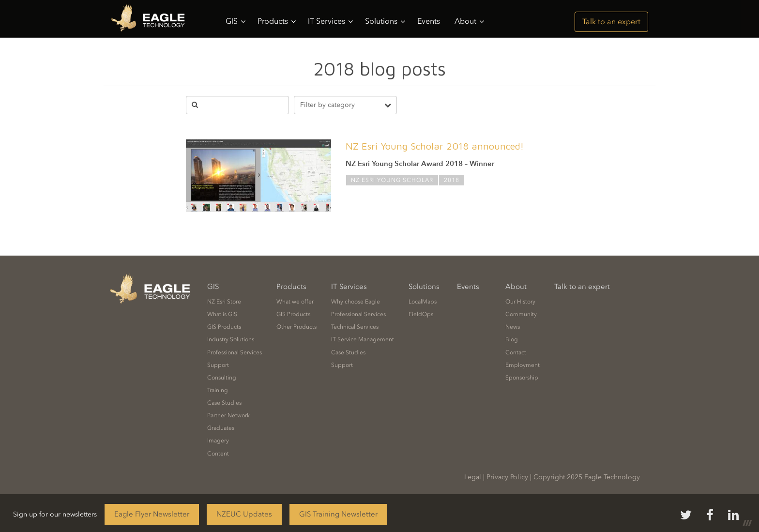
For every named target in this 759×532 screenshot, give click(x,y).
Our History (520, 302)
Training (218, 390)
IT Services (330, 21)
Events (429, 21)
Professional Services (235, 352)
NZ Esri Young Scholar (392, 180)
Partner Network (228, 415)
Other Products (296, 327)
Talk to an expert (611, 22)
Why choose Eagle (356, 302)
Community (521, 314)
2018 (452, 180)
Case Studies (224, 403)
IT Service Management (363, 339)
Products (277, 21)
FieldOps (421, 314)
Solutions (385, 21)
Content (218, 454)
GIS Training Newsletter (338, 514)
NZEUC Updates (244, 514)
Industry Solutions (231, 339)
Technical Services (355, 327)
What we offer (295, 302)
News (513, 327)
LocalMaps (423, 302)
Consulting (222, 378)
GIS (235, 21)
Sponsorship (522, 378)
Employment (523, 365)
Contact (516, 352)
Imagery (218, 441)
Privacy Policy (507, 477)
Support (218, 365)
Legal (473, 477)
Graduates (221, 428)
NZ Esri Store (224, 302)
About (469, 21)
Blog (512, 339)
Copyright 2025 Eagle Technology (587, 477)
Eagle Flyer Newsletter (152, 514)
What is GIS (222, 314)
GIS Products (224, 327)
